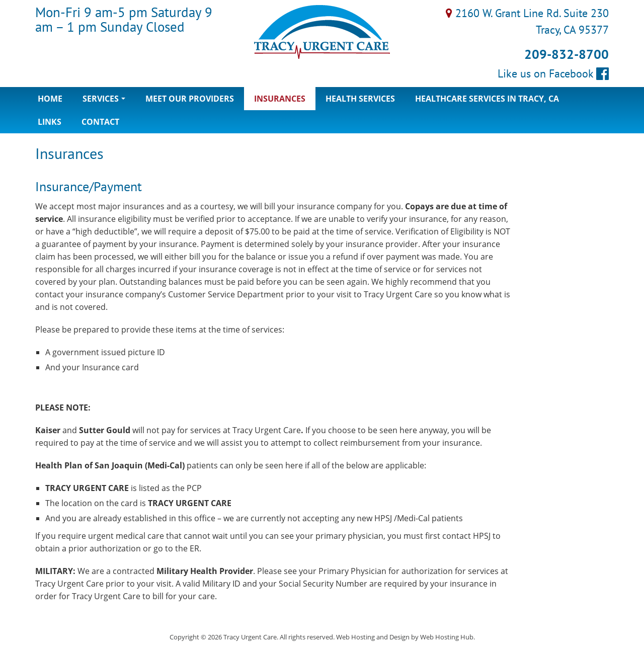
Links (50, 122)
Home (50, 99)
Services (107, 102)
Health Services (360, 99)
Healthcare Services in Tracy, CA (487, 99)
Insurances (280, 99)
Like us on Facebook (553, 73)
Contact (100, 122)
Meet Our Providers (190, 99)
